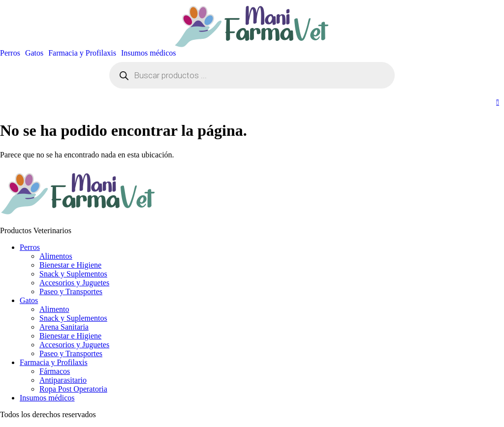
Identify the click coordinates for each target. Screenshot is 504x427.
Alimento (54, 309)
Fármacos (55, 371)
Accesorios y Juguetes (74, 283)
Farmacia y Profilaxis (82, 53)
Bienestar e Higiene (70, 265)
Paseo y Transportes (71, 291)
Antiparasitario (63, 380)
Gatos (34, 53)
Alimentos (56, 256)
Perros (10, 53)
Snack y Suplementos (73, 274)
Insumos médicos (149, 53)
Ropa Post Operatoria (73, 389)
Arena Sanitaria (64, 327)
